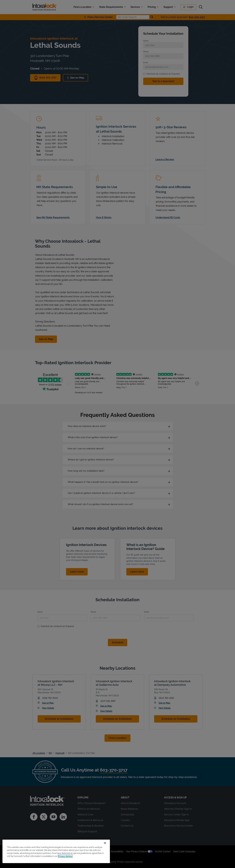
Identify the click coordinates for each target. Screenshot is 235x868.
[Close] (105, 843)
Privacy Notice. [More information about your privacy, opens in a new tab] (65, 856)
